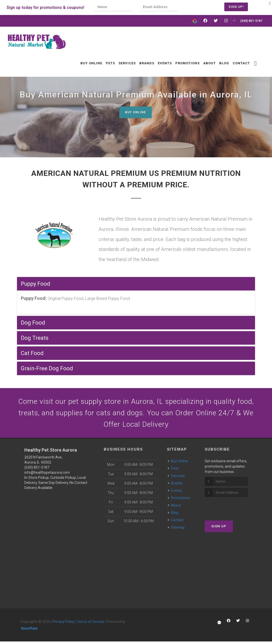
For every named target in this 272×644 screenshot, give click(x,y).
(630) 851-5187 (37, 470)
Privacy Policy (64, 624)
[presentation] (202, 7)
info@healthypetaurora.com (47, 475)
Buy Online (135, 112)
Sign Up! (236, 7)
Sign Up (219, 529)
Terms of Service (91, 624)
